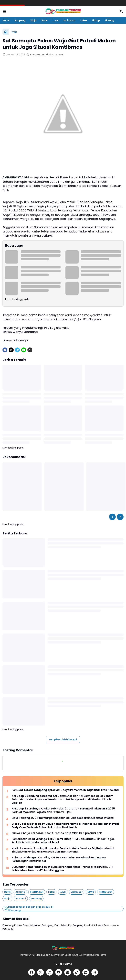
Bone (45, 20)
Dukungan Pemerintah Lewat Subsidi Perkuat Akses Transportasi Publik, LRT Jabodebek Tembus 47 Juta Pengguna (62, 869)
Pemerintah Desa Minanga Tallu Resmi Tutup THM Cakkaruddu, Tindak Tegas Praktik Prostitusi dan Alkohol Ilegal (63, 841)
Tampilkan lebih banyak (63, 739)
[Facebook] (5, 350)
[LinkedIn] (86, 972)
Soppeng (20, 20)
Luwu (56, 20)
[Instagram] (50, 972)
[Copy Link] (30, 350)
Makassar (69, 20)
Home (6, 20)
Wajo (33, 20)
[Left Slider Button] (112, 517)
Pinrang (109, 20)
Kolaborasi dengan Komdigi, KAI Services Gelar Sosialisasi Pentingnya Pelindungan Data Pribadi (59, 859)
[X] (11, 350)
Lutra (84, 20)
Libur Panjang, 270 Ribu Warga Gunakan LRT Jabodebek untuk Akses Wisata (63, 818)
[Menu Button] (4, 12)
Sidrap (96, 20)
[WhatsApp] (24, 350)
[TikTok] (77, 972)
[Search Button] (122, 12)
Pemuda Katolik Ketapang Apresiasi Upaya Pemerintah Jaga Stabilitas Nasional (65, 790)
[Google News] (68, 972)
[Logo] (63, 948)
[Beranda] (6, 32)
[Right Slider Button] (120, 517)
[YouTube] (59, 972)
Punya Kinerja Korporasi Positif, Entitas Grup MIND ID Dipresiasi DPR (57, 833)
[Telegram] (17, 350)
